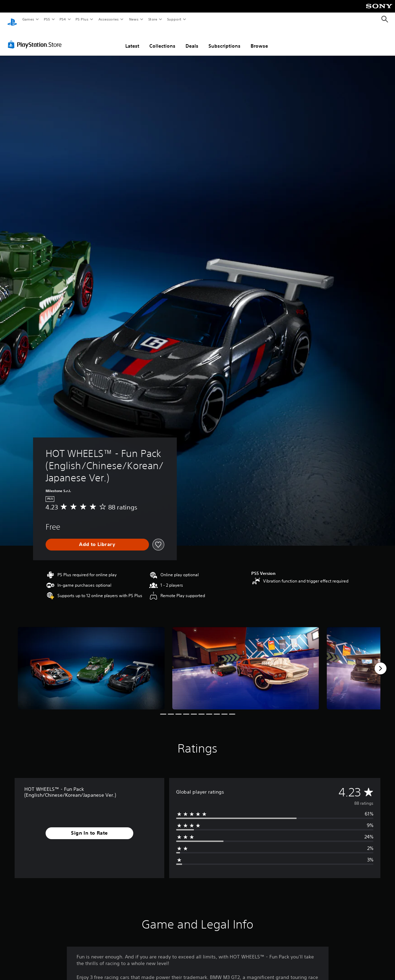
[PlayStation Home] (12, 19)
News (134, 19)
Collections (162, 39)
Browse (259, 39)
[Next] (380, 662)
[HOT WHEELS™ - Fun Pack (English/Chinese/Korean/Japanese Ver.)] (91, 662)
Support (174, 19)
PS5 (47, 19)
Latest (132, 39)
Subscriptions (224, 39)
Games (28, 19)
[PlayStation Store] (36, 38)
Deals (192, 39)
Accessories (108, 19)
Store (153, 19)
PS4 (63, 19)
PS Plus (82, 19)
